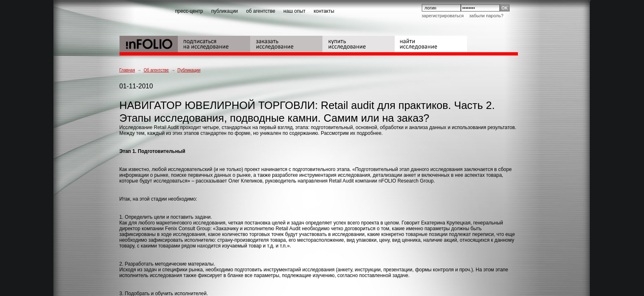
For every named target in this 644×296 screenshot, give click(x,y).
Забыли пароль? (486, 16)
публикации (224, 11)
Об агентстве (156, 70)
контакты (324, 11)
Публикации (189, 70)
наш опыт (294, 11)
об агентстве (261, 11)
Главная (127, 70)
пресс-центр (189, 11)
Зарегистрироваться (443, 16)
